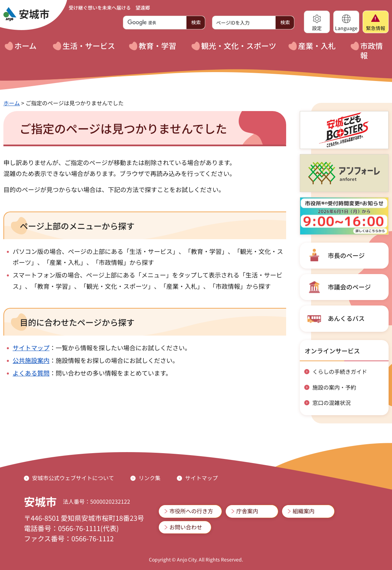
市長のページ (346, 255)
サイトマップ (31, 348)
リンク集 (150, 478)
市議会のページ (349, 287)
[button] (317, 22)
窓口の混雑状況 (332, 403)
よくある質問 (31, 373)
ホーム (12, 103)
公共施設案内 (31, 360)
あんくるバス (346, 318)
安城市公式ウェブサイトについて (73, 478)
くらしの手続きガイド (340, 371)
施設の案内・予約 (334, 387)
